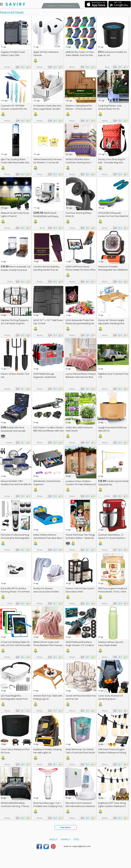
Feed (76, 839)
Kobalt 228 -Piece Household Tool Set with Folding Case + (13, 431)
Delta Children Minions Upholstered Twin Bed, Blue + (48, 538)
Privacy (65, 839)
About (53, 839)
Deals (51, 6)
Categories (66, 6)
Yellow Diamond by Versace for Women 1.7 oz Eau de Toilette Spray (47, 162)
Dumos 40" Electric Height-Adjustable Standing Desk (111, 322)
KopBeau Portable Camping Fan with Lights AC (47, 751)
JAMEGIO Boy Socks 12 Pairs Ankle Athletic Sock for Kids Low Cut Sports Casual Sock (80, 55)
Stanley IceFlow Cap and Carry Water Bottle (111, 644)
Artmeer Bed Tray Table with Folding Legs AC (48, 697)
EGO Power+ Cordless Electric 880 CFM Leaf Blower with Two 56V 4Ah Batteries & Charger (48, 431)
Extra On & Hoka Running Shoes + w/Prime (15, 590)
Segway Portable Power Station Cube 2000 (13, 54)
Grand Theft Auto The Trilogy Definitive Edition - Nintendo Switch (80, 538)
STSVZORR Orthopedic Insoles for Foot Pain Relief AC (113, 214)
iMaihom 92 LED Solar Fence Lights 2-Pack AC (15, 214)
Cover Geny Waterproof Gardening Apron (110, 697)
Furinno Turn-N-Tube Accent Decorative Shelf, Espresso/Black (80, 592)
